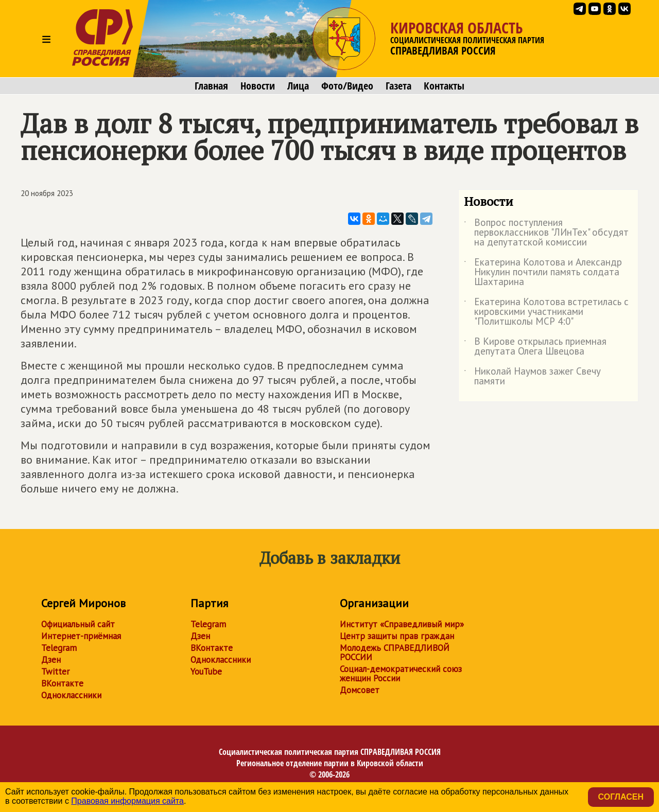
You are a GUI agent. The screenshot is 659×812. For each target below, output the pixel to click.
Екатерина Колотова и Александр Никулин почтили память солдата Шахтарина (543, 272)
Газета (398, 86)
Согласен (621, 797)
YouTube (206, 672)
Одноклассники (71, 695)
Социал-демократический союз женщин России (401, 674)
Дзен (51, 660)
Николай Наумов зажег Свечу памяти (532, 377)
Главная (211, 86)
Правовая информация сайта (127, 801)
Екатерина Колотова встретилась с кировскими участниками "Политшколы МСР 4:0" (546, 312)
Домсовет (360, 690)
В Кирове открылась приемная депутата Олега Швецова (535, 347)
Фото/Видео (347, 86)
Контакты (444, 86)
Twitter (55, 672)
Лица (298, 86)
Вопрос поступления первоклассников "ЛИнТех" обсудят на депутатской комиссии (546, 233)
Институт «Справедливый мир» (402, 624)
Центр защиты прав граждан (397, 636)
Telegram (59, 648)
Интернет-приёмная (81, 636)
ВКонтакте (62, 683)
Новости (258, 86)
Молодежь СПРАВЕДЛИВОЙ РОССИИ (395, 652)
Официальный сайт (78, 624)
